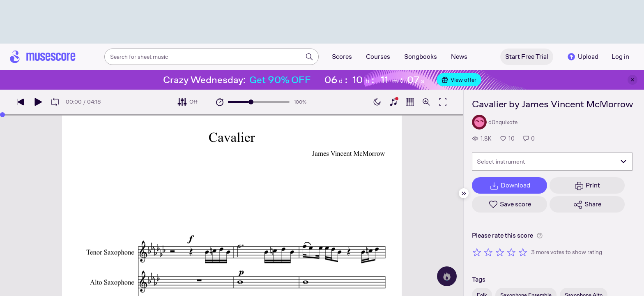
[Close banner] (632, 80)
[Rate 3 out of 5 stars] (500, 252)
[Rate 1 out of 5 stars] (477, 252)
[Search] (309, 57)
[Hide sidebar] (464, 193)
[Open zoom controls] (426, 102)
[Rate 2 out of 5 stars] (488, 252)
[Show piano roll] (410, 102)
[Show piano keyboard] (393, 102)
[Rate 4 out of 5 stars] (511, 252)
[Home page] (43, 57)
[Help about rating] (540, 236)
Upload (582, 57)
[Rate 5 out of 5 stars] (523, 252)
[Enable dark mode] (377, 102)
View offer (459, 80)
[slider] (251, 102)
